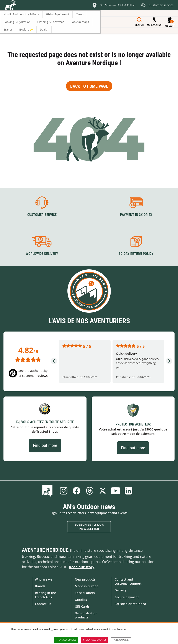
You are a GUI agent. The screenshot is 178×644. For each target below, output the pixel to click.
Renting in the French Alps (45, 595)
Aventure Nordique (45, 550)
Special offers (85, 593)
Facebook (77, 491)
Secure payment (127, 597)
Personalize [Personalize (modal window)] (121, 640)
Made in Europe (87, 586)
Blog (48, 491)
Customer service (42, 215)
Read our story (82, 567)
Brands (40, 586)
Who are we (44, 579)
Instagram (64, 491)
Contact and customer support (128, 581)
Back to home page (89, 86)
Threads (90, 491)
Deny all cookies (95, 640)
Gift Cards (82, 606)
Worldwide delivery (42, 254)
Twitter (103, 491)
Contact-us (43, 604)
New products (85, 579)
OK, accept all (66, 640)
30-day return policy (136, 254)
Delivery (121, 590)
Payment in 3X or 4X (136, 215)
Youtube (116, 491)
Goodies (81, 600)
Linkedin (129, 491)
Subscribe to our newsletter (89, 527)
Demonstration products (86, 615)
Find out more (45, 445)
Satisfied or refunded (130, 604)
